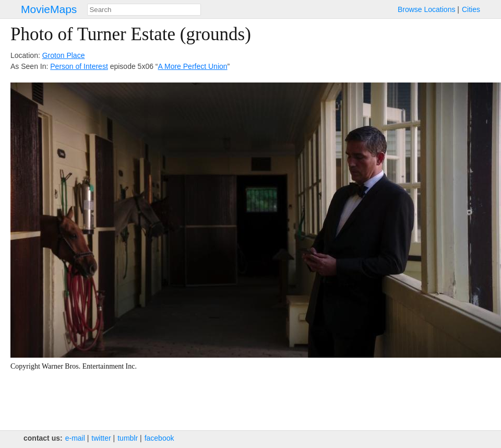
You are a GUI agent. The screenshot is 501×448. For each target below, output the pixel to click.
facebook (159, 438)
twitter (101, 438)
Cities (471, 9)
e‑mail (75, 438)
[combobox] (144, 10)
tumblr (128, 438)
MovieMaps (49, 9)
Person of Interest (79, 66)
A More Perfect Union (193, 66)
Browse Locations (427, 9)
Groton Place (64, 55)
